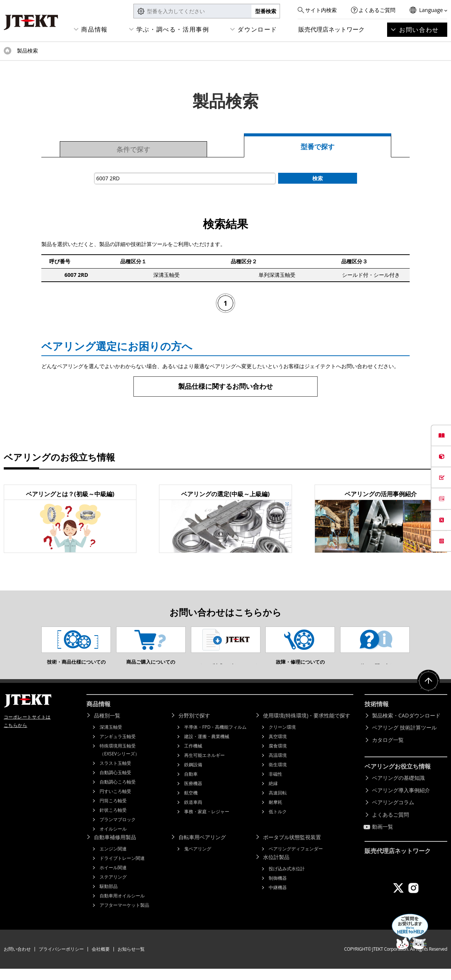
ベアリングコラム (393, 813)
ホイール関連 (113, 879)
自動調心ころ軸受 (118, 793)
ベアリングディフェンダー (296, 860)
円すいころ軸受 (115, 803)
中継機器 (278, 899)
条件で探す (133, 149)
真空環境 (278, 748)
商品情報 (94, 29)
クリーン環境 (282, 738)
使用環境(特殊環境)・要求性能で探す (307, 727)
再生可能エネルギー (204, 766)
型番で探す (318, 146)
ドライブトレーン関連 (122, 869)
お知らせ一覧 (131, 960)
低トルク (278, 823)
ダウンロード (257, 29)
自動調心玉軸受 (115, 784)
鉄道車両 (193, 813)
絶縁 (273, 795)
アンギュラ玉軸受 (118, 748)
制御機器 (278, 889)
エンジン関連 (113, 860)
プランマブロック (118, 831)
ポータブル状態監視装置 (292, 848)
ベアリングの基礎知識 (398, 789)
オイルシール (113, 840)
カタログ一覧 (388, 751)
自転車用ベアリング (202, 848)
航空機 (191, 804)
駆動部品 (109, 898)
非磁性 (275, 785)
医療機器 (193, 795)
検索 (318, 178)
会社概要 (101, 960)
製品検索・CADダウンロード (406, 727)
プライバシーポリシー (61, 960)
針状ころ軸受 (113, 821)
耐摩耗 (275, 813)
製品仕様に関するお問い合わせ (225, 386)
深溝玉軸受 (111, 738)
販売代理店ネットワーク (331, 29)
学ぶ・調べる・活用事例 (173, 29)
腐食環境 (278, 757)
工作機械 (193, 757)
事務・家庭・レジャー (207, 823)
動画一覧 (383, 838)
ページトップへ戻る (428, 692)
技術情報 (377, 715)
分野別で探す (194, 727)
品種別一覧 (107, 727)
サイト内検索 (321, 10)
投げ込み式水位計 (287, 880)
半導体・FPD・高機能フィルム (215, 738)
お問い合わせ (419, 30)
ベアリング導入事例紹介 (401, 801)
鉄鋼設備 (193, 776)
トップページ (8, 51)
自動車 (191, 785)
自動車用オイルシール (122, 907)
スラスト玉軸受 (115, 774)
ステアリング (113, 888)
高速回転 (278, 804)
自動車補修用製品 (115, 848)
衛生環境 (278, 776)
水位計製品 (276, 868)
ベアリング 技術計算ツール (404, 739)
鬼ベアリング (198, 860)
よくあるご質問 (377, 10)
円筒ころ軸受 (113, 812)
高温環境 (278, 766)
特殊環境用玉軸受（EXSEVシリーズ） (120, 761)
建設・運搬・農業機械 (207, 748)
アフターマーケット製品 (124, 916)
